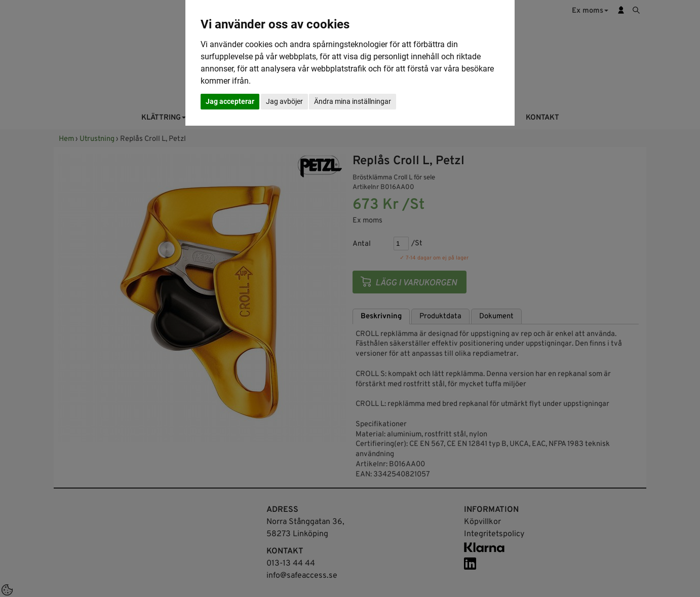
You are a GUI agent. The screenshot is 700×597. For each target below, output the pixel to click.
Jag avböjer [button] (284, 101)
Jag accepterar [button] (230, 101)
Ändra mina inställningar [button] (353, 101)
